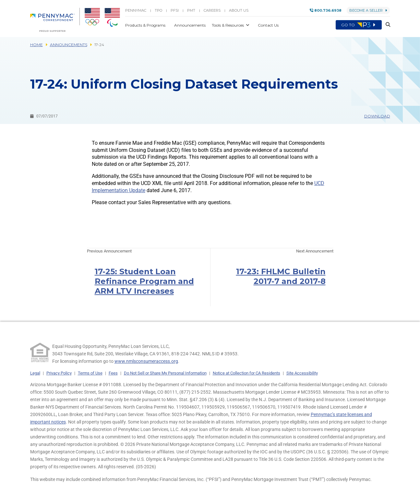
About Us (239, 10)
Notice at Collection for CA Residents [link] (246, 373)
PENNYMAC (136, 10)
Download (377, 116)
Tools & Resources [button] (228, 25)
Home (36, 45)
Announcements (69, 45)
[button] (386, 25)
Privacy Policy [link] (59, 373)
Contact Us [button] (268, 25)
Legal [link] (35, 373)
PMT (191, 10)
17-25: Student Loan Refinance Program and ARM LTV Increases (144, 281)
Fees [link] (113, 373)
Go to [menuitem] (359, 25)
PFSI (175, 10)
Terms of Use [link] (90, 373)
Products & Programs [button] (146, 25)
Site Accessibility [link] (302, 373)
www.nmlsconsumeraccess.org (146, 361)
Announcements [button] (190, 25)
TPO (158, 10)
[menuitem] (55, 20)
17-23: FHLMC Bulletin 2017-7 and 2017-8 (281, 276)
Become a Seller (368, 10)
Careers (212, 10)
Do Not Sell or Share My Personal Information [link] (165, 373)
